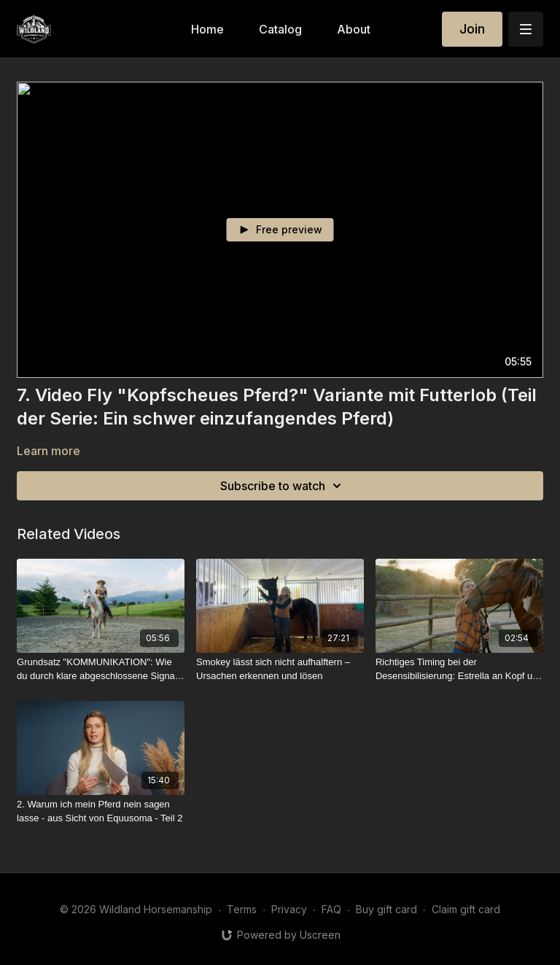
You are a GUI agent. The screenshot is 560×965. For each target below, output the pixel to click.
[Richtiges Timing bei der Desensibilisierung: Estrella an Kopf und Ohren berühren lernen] (459, 669)
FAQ (331, 909)
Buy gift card (386, 909)
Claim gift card (466, 909)
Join (472, 29)
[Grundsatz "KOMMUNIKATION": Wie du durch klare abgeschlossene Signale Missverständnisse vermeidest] (101, 669)
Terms (242, 909)
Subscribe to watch (283, 486)
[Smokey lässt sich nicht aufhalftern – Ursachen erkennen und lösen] (280, 669)
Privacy (289, 909)
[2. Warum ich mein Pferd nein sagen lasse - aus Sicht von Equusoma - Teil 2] (101, 811)
